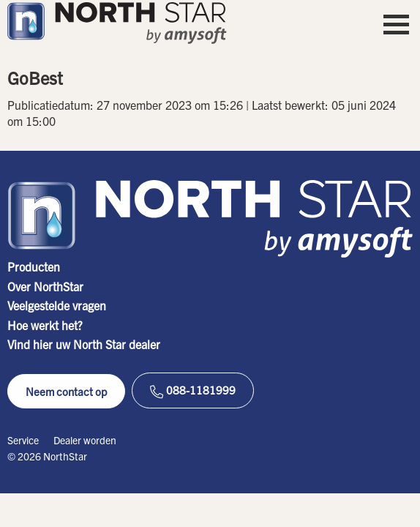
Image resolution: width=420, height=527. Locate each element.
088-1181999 (193, 390)
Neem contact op (66, 391)
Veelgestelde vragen (57, 305)
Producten (34, 266)
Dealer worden (85, 440)
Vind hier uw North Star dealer (84, 344)
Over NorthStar (45, 286)
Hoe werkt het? (45, 325)
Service (23, 440)
